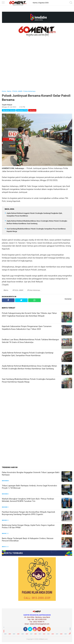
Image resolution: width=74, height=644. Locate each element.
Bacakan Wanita (9, 110)
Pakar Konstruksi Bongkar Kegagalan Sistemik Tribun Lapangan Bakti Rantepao (31, 474)
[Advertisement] (37, 67)
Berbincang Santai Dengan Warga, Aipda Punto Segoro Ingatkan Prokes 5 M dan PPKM (28, 526)
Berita (9, 91)
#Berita (6, 290)
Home (4, 91)
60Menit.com (43, 639)
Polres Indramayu (29, 91)
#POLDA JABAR (18, 290)
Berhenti (32, 110)
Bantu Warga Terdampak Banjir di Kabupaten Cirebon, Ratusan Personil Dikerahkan (28, 540)
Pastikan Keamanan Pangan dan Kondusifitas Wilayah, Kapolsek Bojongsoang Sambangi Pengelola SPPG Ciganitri (28, 513)
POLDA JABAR (17, 91)
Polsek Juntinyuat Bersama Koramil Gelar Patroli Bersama (36, 98)
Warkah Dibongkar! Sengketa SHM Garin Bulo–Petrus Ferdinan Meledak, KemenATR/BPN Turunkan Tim (28, 500)
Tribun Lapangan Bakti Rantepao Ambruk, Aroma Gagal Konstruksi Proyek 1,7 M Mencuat (29, 487)
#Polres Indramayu (34, 290)
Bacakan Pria (22, 110)
